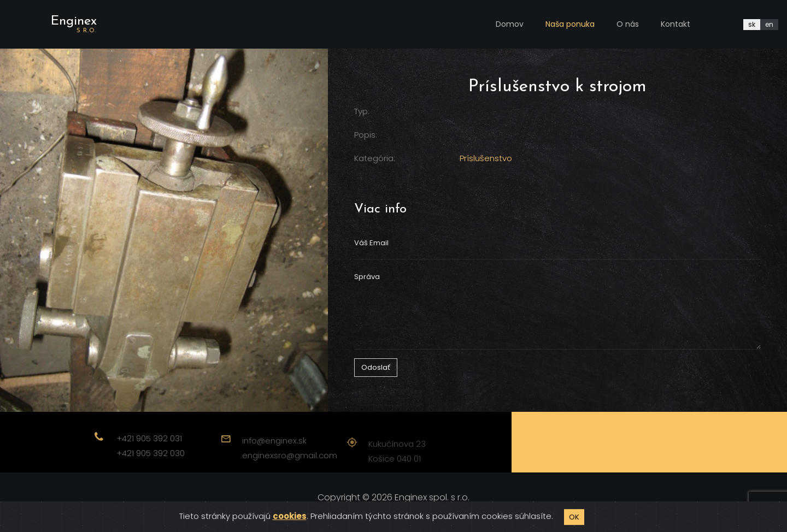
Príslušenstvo (486, 158)
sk (752, 24)
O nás (628, 24)
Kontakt (676, 24)
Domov (510, 24)
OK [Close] (574, 523)
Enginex (74, 24)
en (769, 24)
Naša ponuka (570, 24)
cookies (290, 522)
